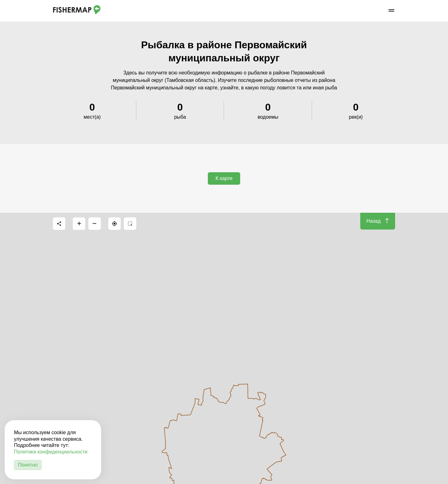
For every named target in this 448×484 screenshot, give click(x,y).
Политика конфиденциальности (51, 452)
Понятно (28, 465)
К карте (224, 178)
